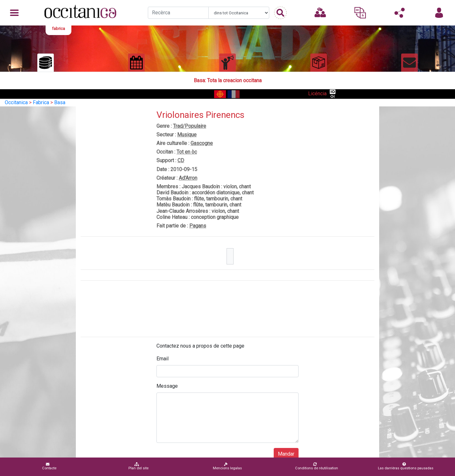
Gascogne (202, 143)
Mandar (286, 454)
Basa (60, 102)
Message (167, 386)
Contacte (49, 466)
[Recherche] (178, 13)
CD (181, 160)
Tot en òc (187, 152)
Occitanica (16, 102)
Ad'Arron (188, 178)
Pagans (198, 226)
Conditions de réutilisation (317, 466)
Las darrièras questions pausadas (406, 466)
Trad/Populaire (190, 126)
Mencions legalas (227, 466)
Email (162, 359)
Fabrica (41, 102)
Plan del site (138, 466)
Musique (187, 135)
